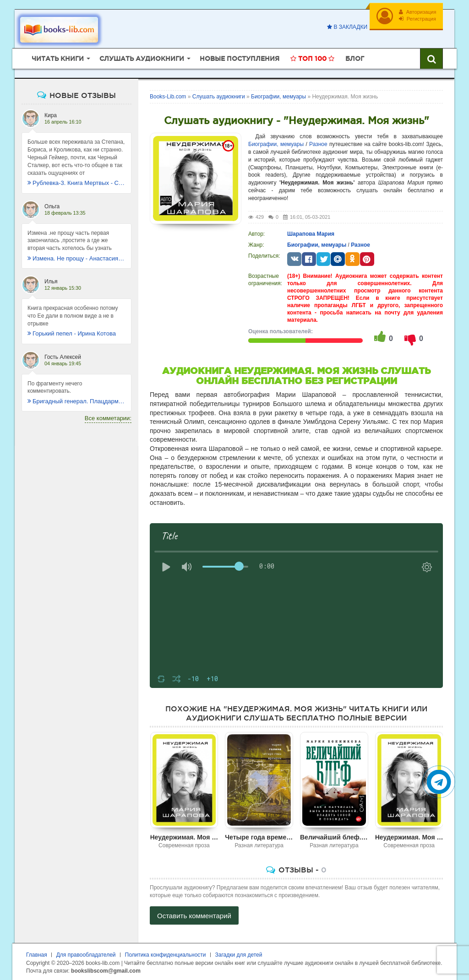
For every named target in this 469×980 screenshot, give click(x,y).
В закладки (346, 27)
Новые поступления (240, 57)
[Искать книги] (431, 57)
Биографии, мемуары (276, 143)
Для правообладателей (86, 953)
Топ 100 (312, 57)
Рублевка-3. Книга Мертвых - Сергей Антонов (76, 181)
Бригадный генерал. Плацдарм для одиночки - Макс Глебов (76, 400)
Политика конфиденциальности (166, 953)
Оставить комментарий (194, 914)
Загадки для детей (239, 953)
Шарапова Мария (311, 233)
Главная (37, 953)
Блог (355, 57)
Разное (318, 143)
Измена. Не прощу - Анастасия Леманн (76, 257)
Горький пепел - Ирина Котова (72, 332)
